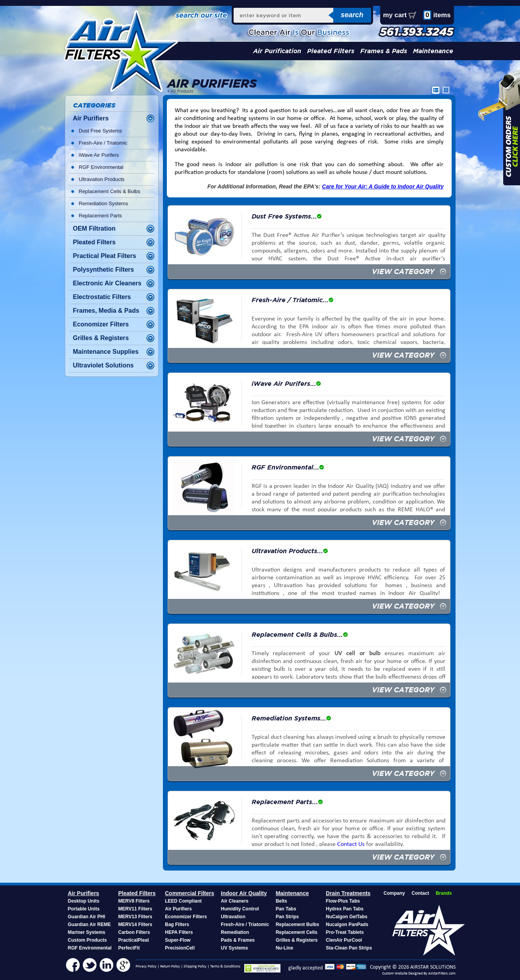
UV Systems (234, 948)
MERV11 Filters (135, 909)
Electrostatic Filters (102, 297)
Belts (281, 901)
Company (394, 893)
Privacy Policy (146, 967)
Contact (420, 893)
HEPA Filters (179, 932)
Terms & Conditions (225, 967)
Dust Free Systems (101, 131)
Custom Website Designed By (405, 974)
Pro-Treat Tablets (345, 932)
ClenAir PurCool (344, 940)
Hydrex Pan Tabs (345, 909)
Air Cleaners (235, 901)
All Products (182, 91)
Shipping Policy (195, 967)
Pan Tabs (286, 909)
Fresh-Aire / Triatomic (103, 143)
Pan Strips (287, 917)
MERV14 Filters (135, 924)
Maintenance (433, 51)
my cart (395, 15)
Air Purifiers (91, 118)
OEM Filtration (94, 228)
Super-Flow (178, 940)
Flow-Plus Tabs (343, 901)
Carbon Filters (134, 932)
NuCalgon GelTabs (347, 917)
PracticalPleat (134, 940)
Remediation (235, 932)
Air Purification (277, 51)
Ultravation (233, 917)
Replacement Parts (101, 216)
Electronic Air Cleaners (107, 283)
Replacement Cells (297, 932)
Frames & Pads (384, 51)
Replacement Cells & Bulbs (110, 191)
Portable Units (84, 909)
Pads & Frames (238, 940)
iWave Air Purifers (99, 155)
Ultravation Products (102, 179)
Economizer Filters (101, 324)
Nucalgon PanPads (347, 924)
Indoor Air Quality (244, 893)
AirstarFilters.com (442, 974)
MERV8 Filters (134, 901)
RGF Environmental (101, 167)
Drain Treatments (348, 893)
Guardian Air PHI (87, 917)
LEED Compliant (183, 901)
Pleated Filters (331, 51)
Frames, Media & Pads (106, 311)
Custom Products (88, 940)
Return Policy (170, 967)
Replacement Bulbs (298, 924)
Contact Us (351, 844)
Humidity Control (240, 909)
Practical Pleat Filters (105, 256)
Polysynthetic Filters (104, 270)
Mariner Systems (87, 932)
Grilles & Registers (101, 338)
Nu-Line (285, 948)
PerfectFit (129, 948)
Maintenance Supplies (106, 352)
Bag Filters (177, 924)
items (437, 15)
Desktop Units (84, 901)
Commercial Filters (189, 893)
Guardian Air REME (89, 924)
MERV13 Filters (135, 917)
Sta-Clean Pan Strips (349, 948)
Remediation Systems (104, 203)
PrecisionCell (180, 948)
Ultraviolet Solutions (104, 365)
